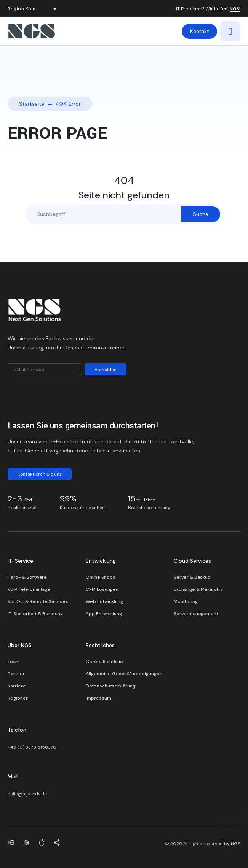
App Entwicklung (104, 614)
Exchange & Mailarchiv (198, 589)
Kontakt (199, 31)
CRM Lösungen (102, 589)
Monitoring (186, 601)
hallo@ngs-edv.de (27, 794)
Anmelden (106, 370)
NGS (236, 844)
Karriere (17, 686)
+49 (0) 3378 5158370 (32, 747)
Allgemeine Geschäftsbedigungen (124, 674)
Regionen (18, 698)
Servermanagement (196, 614)
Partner (16, 674)
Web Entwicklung (104, 601)
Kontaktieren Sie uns (40, 474)
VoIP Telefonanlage (29, 589)
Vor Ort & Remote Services (38, 601)
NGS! (235, 9)
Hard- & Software (27, 577)
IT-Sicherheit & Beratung (35, 614)
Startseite (32, 104)
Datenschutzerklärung (110, 686)
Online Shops (101, 577)
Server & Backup (192, 577)
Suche (201, 214)
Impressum (98, 698)
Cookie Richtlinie (104, 662)
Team (14, 662)
